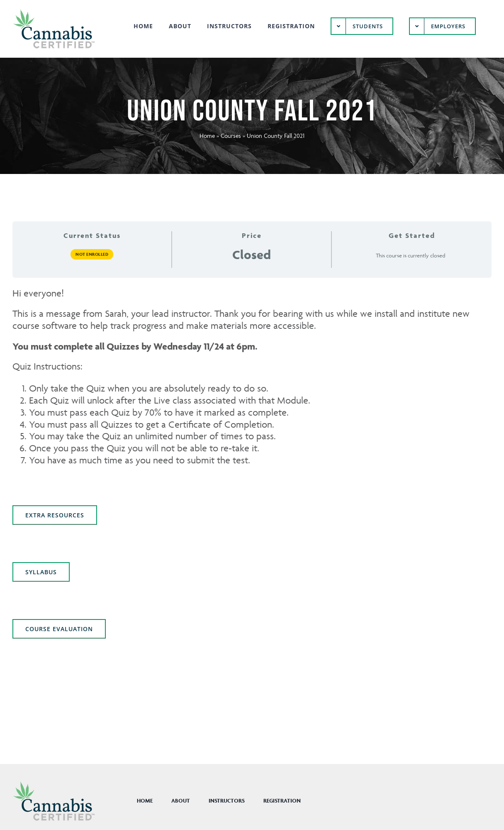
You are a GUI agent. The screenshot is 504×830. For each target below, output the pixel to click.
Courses (231, 136)
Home (207, 136)
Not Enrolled (92, 254)
